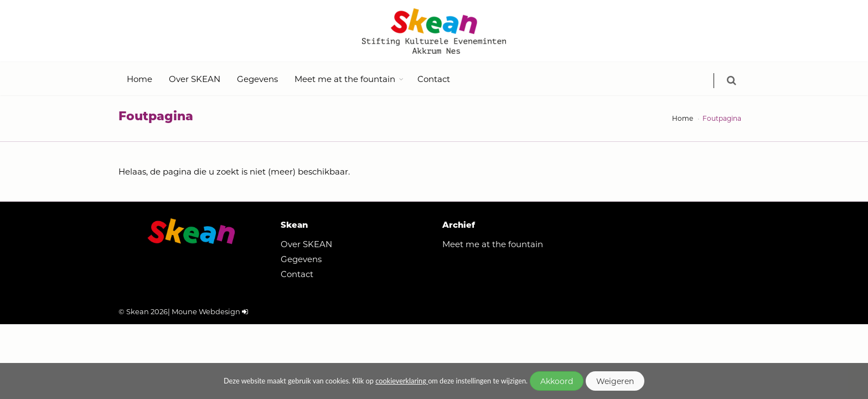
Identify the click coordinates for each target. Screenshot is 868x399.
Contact (434, 79)
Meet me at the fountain (345, 79)
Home (139, 79)
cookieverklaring (402, 381)
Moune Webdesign (206, 311)
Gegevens (257, 79)
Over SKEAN (195, 79)
